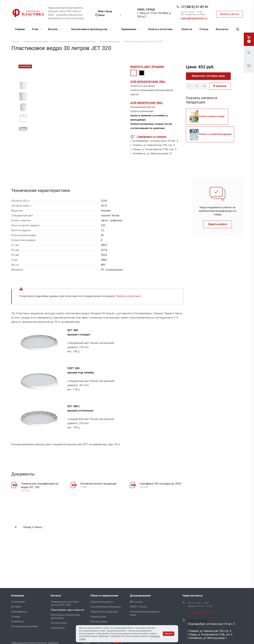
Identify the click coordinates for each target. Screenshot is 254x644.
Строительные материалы (106, 607)
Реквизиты (18, 621)
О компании (18, 602)
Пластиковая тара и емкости (67, 610)
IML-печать (136, 602)
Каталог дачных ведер (207, 116)
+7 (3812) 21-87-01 (195, 7)
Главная (20, 29)
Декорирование (140, 596)
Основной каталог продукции (98, 484)
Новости (187, 29)
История (16, 607)
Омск (101, 15)
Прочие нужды (99, 621)
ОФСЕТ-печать (139, 607)
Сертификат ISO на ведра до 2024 (160, 484)
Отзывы (16, 617)
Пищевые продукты (102, 602)
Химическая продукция (104, 612)
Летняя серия (59, 623)
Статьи (204, 29)
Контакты (222, 29)
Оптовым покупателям (25, 626)
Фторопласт (58, 628)
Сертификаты (19, 612)
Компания (18, 596)
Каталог (55, 29)
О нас (37, 29)
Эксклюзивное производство (91, 29)
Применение (130, 29)
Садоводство (98, 617)
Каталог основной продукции (211, 134)
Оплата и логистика (160, 29)
